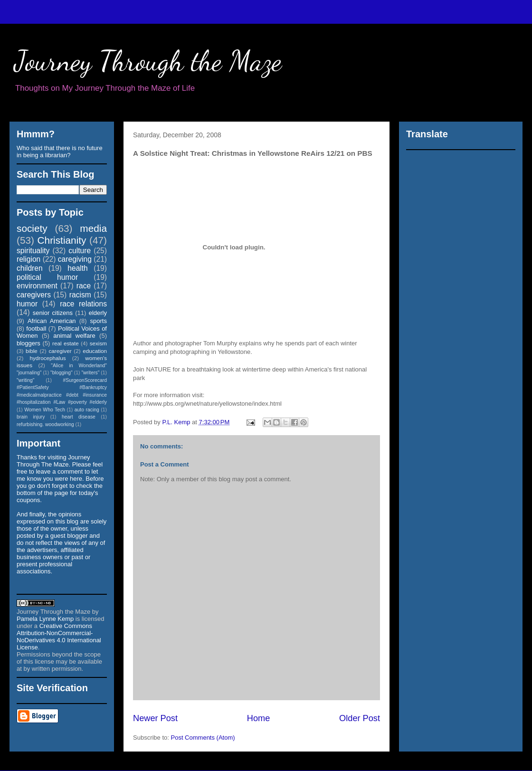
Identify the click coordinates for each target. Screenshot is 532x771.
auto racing (87, 410)
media (93, 228)
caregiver (60, 351)
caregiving (75, 259)
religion (28, 259)
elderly (98, 313)
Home (259, 718)
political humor (47, 277)
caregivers (34, 295)
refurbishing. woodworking (45, 424)
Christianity (62, 240)
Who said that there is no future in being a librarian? (60, 152)
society (32, 228)
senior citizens (53, 313)
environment (37, 286)
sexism (98, 343)
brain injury (31, 417)
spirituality (33, 251)
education (95, 351)
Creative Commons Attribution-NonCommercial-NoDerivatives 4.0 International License (59, 637)
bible (32, 351)
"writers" (90, 373)
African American (52, 321)
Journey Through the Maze (148, 61)
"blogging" (62, 373)
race (84, 286)
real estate (66, 343)
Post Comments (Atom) (203, 738)
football (36, 328)
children (30, 268)
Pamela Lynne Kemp (45, 619)
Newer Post (155, 718)
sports (99, 321)
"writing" (25, 380)
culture (80, 251)
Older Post (360, 718)
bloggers (28, 343)
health (78, 268)
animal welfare (74, 336)
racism (80, 295)
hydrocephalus (48, 358)
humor (27, 304)
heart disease (79, 417)
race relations (83, 304)
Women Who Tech (45, 410)
